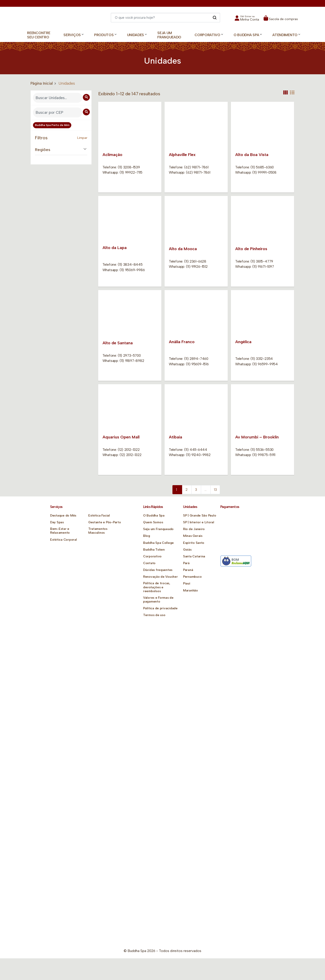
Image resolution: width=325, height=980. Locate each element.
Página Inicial (42, 83)
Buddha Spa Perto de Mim (52, 125)
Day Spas (57, 522)
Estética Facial (99, 516)
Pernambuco (192, 577)
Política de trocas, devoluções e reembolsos (157, 587)
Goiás (187, 550)
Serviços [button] (72, 35)
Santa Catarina (194, 556)
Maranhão (190, 590)
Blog (147, 536)
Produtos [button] (104, 35)
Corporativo (152, 556)
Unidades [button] (136, 35)
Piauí (187, 583)
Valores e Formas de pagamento (158, 600)
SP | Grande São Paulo (200, 516)
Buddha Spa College (158, 543)
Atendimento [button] (285, 35)
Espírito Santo (194, 543)
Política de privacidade (160, 608)
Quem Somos (153, 522)
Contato (149, 563)
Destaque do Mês (63, 516)
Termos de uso (154, 615)
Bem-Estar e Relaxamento (60, 531)
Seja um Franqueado (169, 35)
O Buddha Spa (154, 516)
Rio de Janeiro (194, 529)
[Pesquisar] (215, 17)
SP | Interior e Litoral (198, 522)
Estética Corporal (63, 540)
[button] (247, 20)
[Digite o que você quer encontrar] (165, 18)
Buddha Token (154, 550)
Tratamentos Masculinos (98, 531)
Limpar (82, 138)
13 (215, 490)
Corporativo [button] (207, 35)
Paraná (188, 570)
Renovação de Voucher (160, 577)
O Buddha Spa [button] (246, 35)
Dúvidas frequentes (158, 570)
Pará (186, 563)
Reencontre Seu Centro (39, 35)
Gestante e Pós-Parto (104, 522)
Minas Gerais (193, 536)
